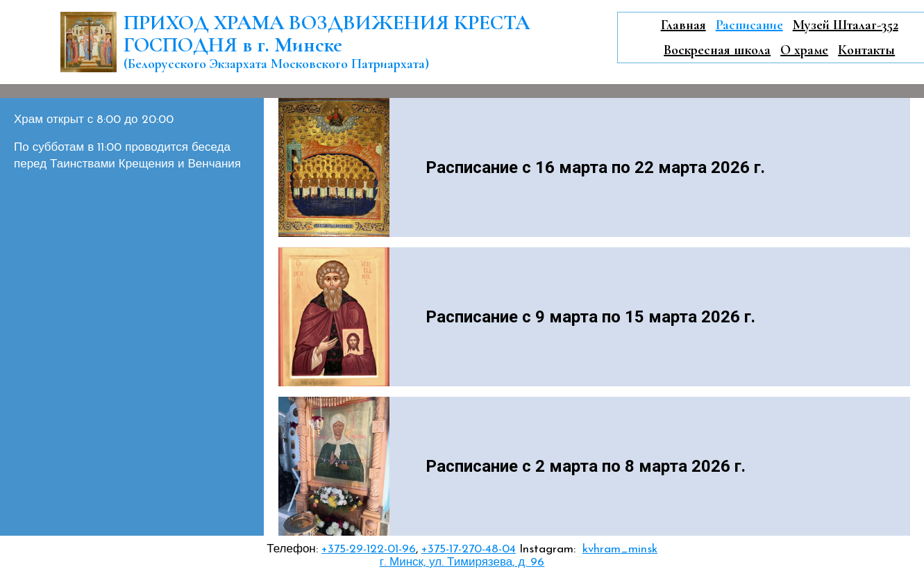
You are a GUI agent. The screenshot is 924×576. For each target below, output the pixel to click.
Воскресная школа (717, 50)
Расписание (749, 25)
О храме (804, 50)
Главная (683, 25)
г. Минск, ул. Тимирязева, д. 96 (462, 562)
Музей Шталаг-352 (846, 25)
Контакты (866, 50)
